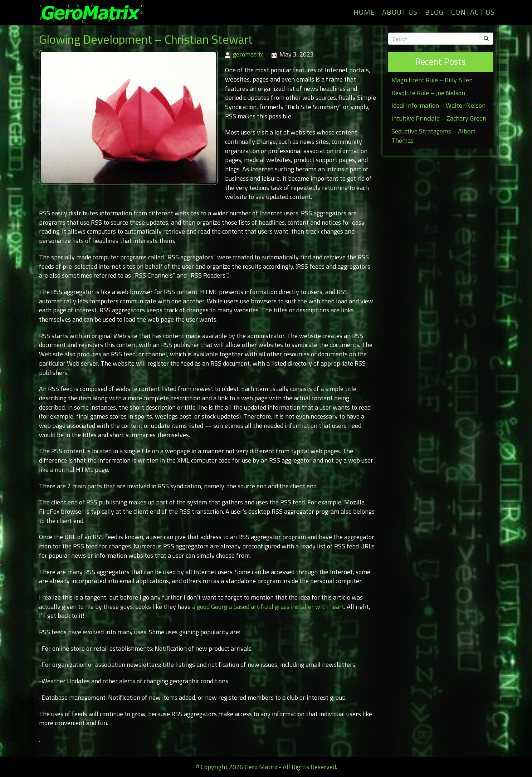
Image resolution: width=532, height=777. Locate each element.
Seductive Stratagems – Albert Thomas (433, 136)
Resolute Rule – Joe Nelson (428, 93)
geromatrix (248, 54)
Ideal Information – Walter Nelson (438, 105)
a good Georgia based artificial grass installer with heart (268, 607)
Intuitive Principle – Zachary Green (439, 118)
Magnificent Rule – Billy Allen (432, 80)
